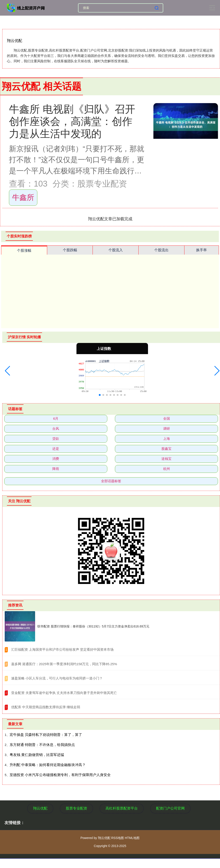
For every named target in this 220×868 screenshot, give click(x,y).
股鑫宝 (166, 449)
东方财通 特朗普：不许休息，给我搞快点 (42, 745)
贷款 (56, 439)
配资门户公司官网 (170, 808)
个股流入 (116, 250)
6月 (56, 418)
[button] (7, 371)
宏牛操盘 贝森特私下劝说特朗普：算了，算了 (46, 735)
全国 (167, 418)
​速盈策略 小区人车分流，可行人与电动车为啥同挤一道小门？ (57, 678)
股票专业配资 (76, 808)
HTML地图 (132, 838)
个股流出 (161, 250)
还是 (56, 449)
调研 (167, 429)
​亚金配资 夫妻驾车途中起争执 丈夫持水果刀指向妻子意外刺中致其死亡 (64, 693)
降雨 (56, 469)
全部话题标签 (111, 481)
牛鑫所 (23, 197)
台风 (56, 429)
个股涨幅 (24, 250)
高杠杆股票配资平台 (122, 808)
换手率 (201, 250)
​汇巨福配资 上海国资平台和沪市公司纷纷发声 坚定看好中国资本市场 (62, 649)
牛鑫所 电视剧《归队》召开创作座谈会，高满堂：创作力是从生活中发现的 (72, 121)
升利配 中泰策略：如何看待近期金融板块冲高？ (48, 765)
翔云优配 (40, 808)
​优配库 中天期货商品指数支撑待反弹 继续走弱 (46, 707)
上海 (167, 439)
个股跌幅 (70, 250)
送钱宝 (166, 459)
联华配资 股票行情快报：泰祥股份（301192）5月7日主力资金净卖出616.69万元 (93, 626)
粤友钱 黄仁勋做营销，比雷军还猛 (37, 755)
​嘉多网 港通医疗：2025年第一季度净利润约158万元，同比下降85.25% (64, 664)
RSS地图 (117, 838)
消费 (56, 459)
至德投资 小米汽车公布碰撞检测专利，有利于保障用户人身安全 (60, 775)
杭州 (167, 469)
